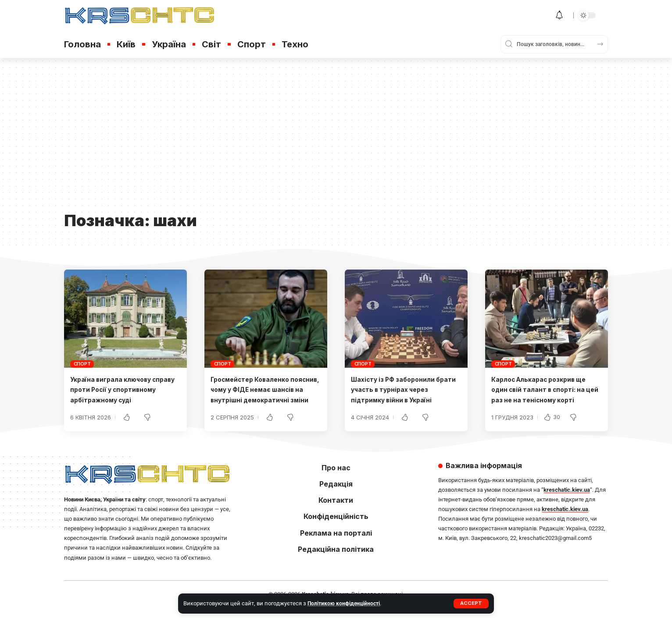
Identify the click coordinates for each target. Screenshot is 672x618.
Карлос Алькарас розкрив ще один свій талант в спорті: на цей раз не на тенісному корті (546, 389)
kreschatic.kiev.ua (567, 500)
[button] (471, 604)
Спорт (82, 364)
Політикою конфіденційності (345, 603)
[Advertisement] (336, 141)
